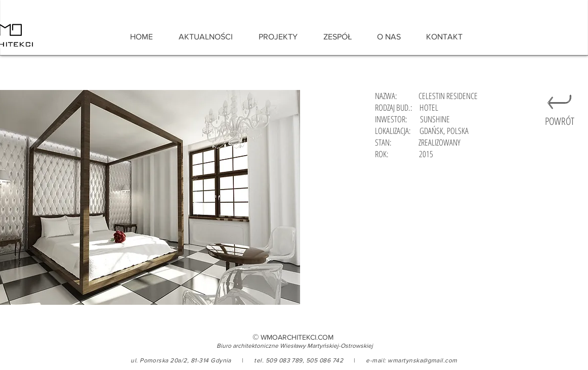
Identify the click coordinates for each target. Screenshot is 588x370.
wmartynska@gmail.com (423, 360)
